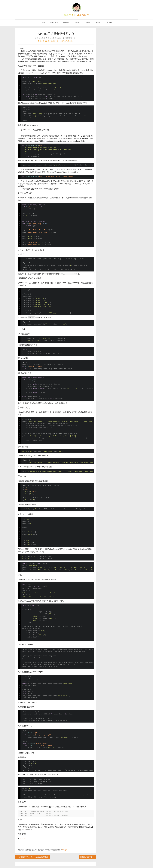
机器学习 (77, 23)
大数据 (88, 23)
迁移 (60, 38)
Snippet (65, 850)
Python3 (51, 38)
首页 (43, 23)
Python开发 (54, 23)
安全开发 (66, 23)
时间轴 (109, 23)
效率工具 (99, 23)
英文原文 (23, 838)
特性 (56, 38)
